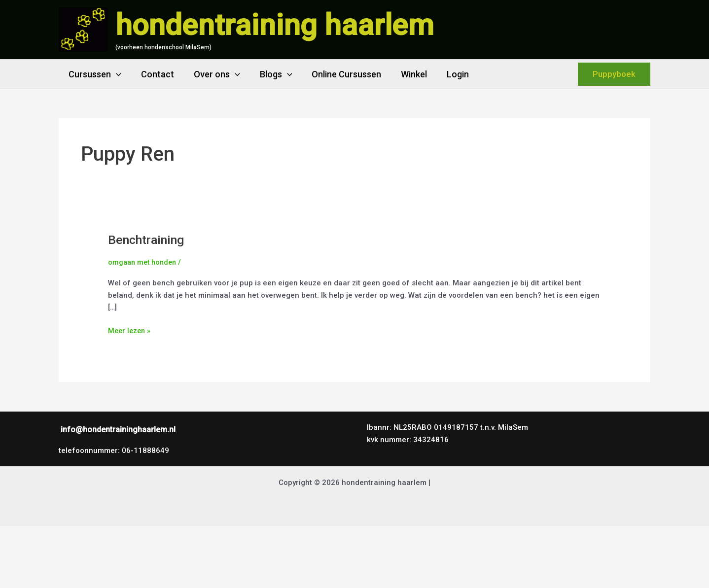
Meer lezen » (130, 330)
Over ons (212, 74)
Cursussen (94, 74)
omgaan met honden (144, 262)
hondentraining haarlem (275, 25)
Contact (155, 74)
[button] (115, 74)
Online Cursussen (337, 74)
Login (445, 74)
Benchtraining (149, 240)
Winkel (403, 74)
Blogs (269, 74)
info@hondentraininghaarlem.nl (118, 430)
